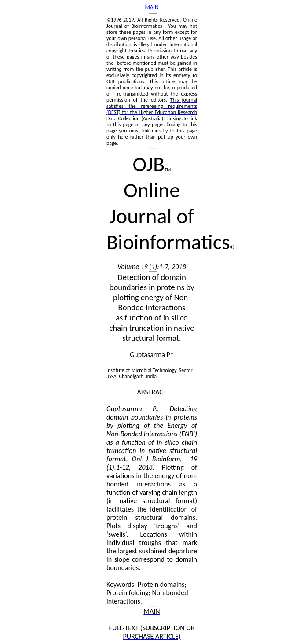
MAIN (152, 7)
